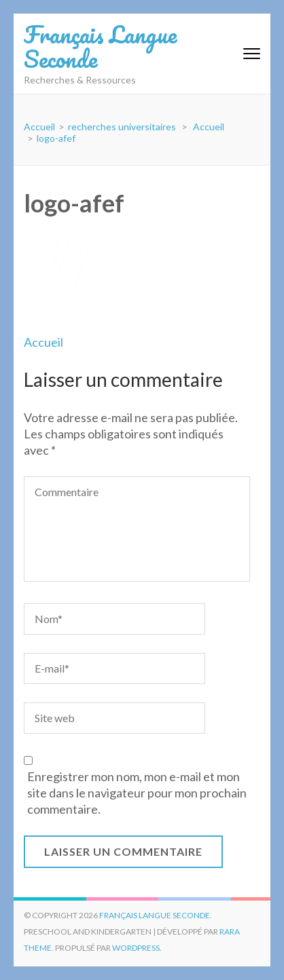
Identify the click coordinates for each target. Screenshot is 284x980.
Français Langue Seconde (100, 46)
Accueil (43, 342)
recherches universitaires (122, 127)
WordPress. (137, 948)
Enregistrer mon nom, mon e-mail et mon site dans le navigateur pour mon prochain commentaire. (137, 793)
